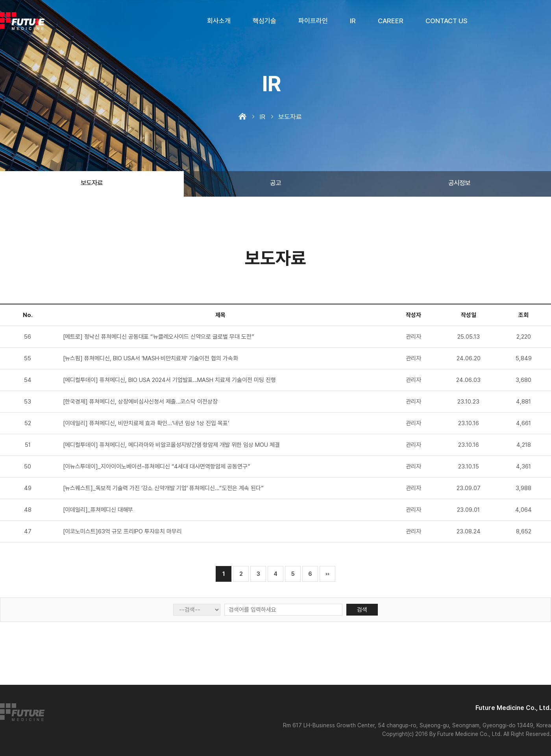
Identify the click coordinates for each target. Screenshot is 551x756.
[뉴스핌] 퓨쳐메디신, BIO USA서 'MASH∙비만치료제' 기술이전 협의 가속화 (151, 358)
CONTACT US (447, 21)
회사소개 (219, 21)
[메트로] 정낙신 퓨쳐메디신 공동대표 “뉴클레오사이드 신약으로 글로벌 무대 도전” (159, 337)
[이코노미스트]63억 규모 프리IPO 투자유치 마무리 (122, 531)
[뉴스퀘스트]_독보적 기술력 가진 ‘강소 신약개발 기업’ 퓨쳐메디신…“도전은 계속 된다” (163, 488)
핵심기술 (264, 21)
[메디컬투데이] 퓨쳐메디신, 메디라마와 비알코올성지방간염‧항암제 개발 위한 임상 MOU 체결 (171, 445)
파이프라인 (313, 21)
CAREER (391, 21)
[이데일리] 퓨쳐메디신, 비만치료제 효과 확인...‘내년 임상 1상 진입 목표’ (146, 423)
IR (353, 21)
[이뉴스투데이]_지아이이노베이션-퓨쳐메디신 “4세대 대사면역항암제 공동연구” (157, 467)
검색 (362, 610)
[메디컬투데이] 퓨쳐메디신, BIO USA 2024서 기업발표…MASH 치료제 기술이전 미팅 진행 (169, 380)
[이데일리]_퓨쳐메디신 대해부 (98, 510)
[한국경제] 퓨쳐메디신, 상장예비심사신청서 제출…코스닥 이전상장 (140, 402)
